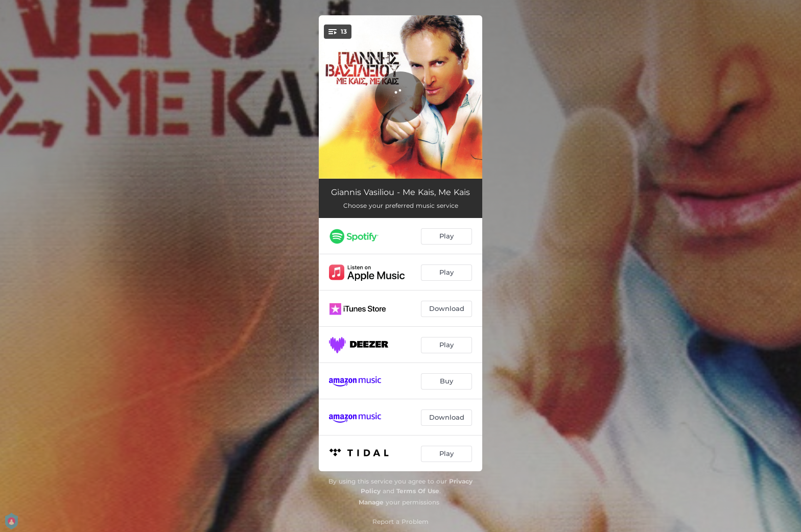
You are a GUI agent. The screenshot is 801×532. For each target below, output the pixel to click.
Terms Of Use (418, 491)
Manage (371, 502)
